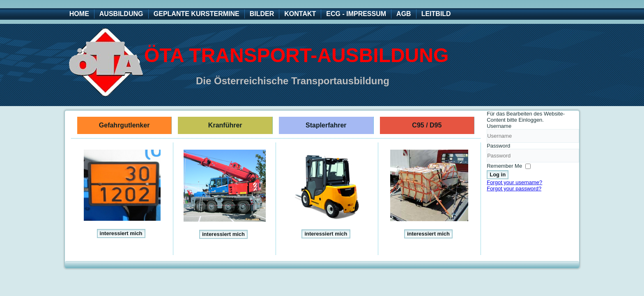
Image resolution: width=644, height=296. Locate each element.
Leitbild (436, 14)
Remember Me (504, 166)
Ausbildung (121, 14)
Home (79, 14)
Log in (498, 175)
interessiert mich (121, 233)
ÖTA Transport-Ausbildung (296, 55)
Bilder (262, 14)
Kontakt (300, 14)
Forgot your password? (514, 188)
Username (499, 126)
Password (498, 146)
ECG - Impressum (356, 14)
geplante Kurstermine (197, 14)
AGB (404, 14)
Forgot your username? (514, 182)
